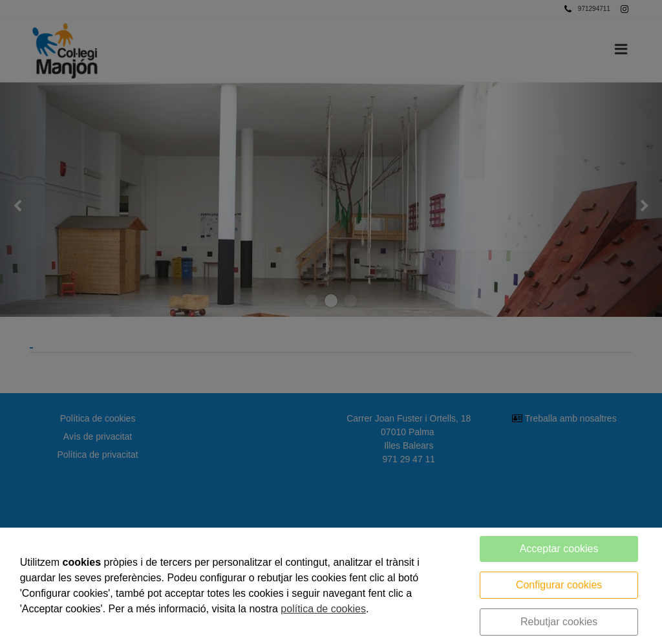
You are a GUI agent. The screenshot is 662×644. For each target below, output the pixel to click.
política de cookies (323, 609)
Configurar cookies (559, 585)
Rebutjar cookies (559, 622)
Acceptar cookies (559, 549)
